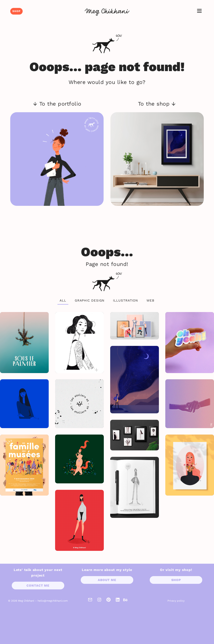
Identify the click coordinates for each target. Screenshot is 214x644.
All (63, 300)
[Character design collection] (135, 326)
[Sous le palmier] (24, 343)
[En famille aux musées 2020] (24, 465)
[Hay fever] (190, 465)
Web (150, 300)
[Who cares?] (190, 404)
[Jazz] (135, 380)
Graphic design (90, 300)
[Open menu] (199, 11)
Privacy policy (176, 601)
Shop (16, 11)
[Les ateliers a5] (79, 404)
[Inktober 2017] (135, 435)
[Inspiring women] (79, 343)
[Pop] (24, 404)
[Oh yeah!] (190, 343)
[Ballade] (79, 459)
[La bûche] (135, 487)
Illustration (125, 300)
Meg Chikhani (26, 601)
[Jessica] (79, 520)
